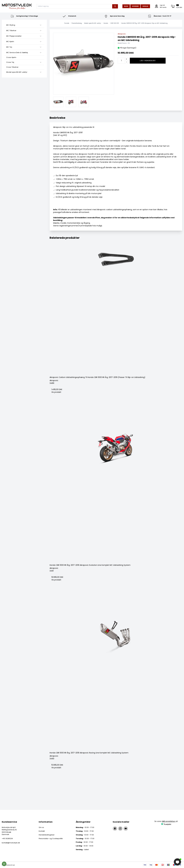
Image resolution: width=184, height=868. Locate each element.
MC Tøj (9, 47)
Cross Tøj (10, 62)
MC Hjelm (10, 42)
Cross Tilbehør (12, 67)
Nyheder (135, 6)
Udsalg (145, 6)
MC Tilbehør (11, 31)
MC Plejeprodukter (14, 36)
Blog (126, 6)
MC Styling (11, 25)
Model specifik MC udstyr (17, 72)
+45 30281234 (7, 839)
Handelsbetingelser (47, 835)
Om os (41, 827)
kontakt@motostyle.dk (11, 843)
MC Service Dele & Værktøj (17, 53)
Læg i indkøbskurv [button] (148, 61)
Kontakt (42, 831)
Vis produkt (56, 392)
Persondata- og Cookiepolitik (51, 839)
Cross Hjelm (11, 57)
